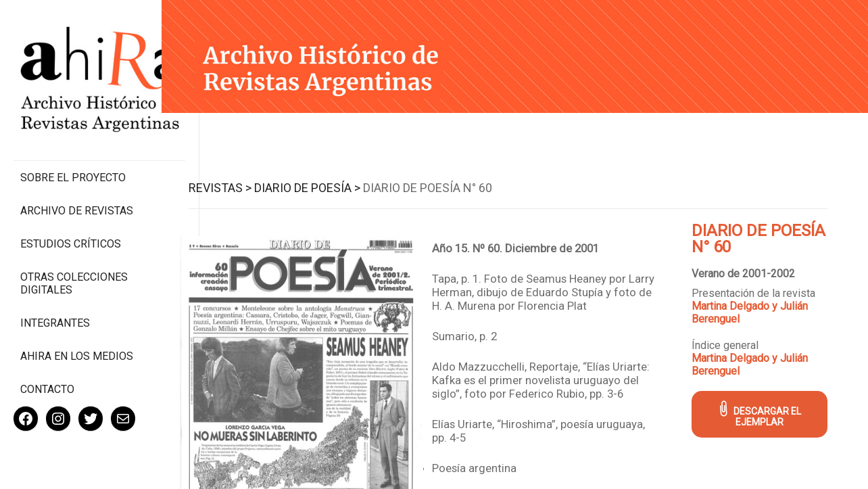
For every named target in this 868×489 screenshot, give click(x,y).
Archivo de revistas (77, 182)
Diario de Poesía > (315, 187)
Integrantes (55, 295)
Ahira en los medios (77, 328)
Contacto (47, 361)
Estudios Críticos (71, 215)
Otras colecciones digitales (74, 255)
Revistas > (227, 187)
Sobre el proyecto (73, 149)
